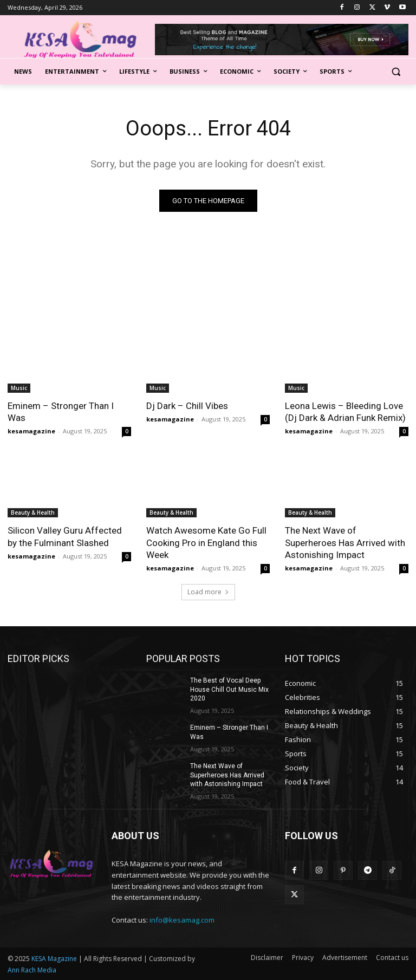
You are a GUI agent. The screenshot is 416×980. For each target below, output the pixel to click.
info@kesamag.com (182, 920)
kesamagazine (31, 431)
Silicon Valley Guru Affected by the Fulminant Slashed (65, 536)
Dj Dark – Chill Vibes (187, 406)
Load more (208, 592)
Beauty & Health (33, 512)
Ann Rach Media (32, 970)
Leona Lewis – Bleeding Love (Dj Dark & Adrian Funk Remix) (345, 412)
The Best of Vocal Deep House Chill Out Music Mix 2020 (229, 690)
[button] (396, 72)
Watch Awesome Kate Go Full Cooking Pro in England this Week (206, 542)
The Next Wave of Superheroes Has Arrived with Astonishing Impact (345, 542)
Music (19, 388)
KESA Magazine (54, 959)
